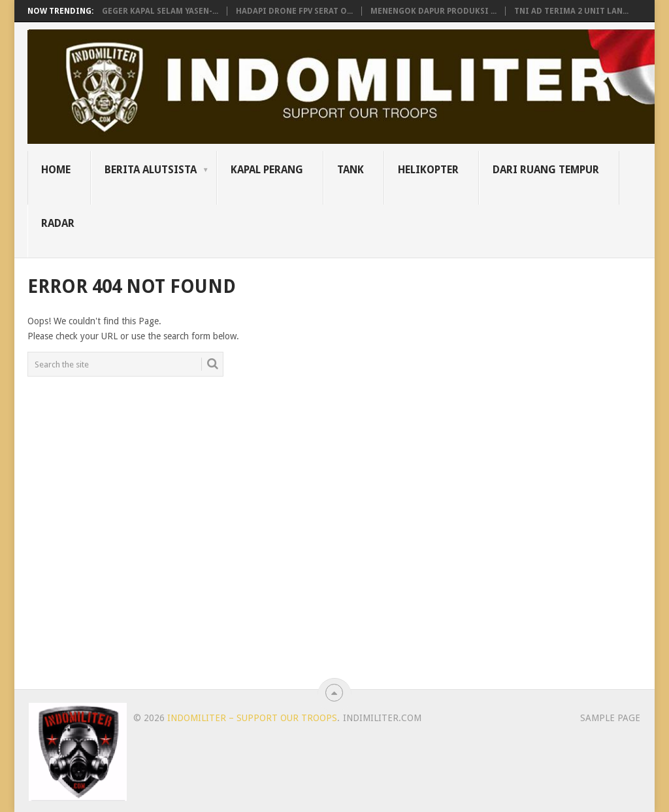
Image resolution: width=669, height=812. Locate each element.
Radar (58, 223)
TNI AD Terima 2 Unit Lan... (571, 11)
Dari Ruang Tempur (546, 170)
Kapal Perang (267, 170)
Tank (351, 170)
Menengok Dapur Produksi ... (433, 11)
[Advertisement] (551, 470)
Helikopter (428, 170)
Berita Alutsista (151, 170)
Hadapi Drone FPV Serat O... (294, 11)
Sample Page (610, 718)
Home (56, 170)
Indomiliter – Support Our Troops (252, 718)
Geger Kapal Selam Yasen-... (160, 11)
